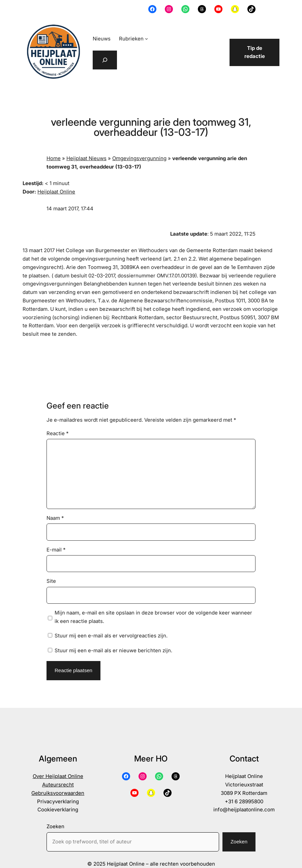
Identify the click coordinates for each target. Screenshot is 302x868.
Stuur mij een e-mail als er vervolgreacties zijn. (111, 636)
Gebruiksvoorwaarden (58, 793)
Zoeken (55, 826)
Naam (55, 518)
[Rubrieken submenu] (146, 39)
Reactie (58, 433)
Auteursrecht (58, 785)
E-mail (56, 550)
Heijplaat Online (56, 192)
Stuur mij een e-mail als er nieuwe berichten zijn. (113, 650)
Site (51, 581)
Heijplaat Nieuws (86, 158)
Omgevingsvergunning (139, 158)
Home (54, 158)
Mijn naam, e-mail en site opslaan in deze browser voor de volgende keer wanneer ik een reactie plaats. (153, 617)
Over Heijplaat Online (58, 776)
